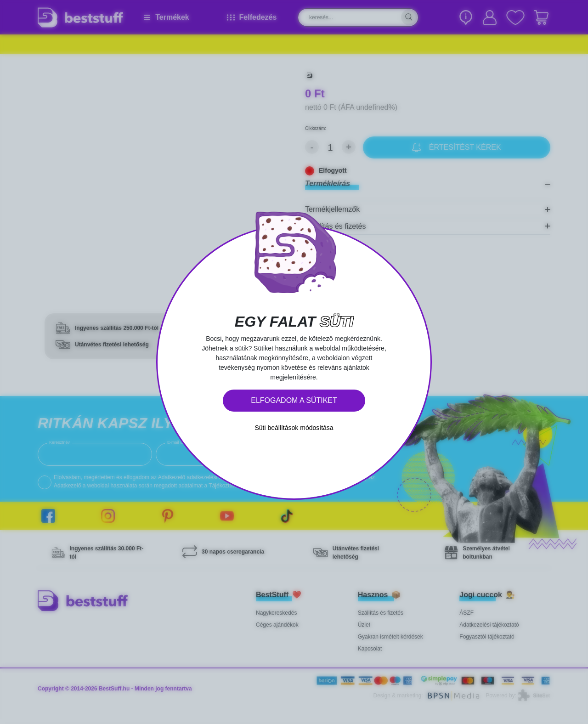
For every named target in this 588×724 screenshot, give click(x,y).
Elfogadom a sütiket (294, 400)
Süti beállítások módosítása (294, 428)
